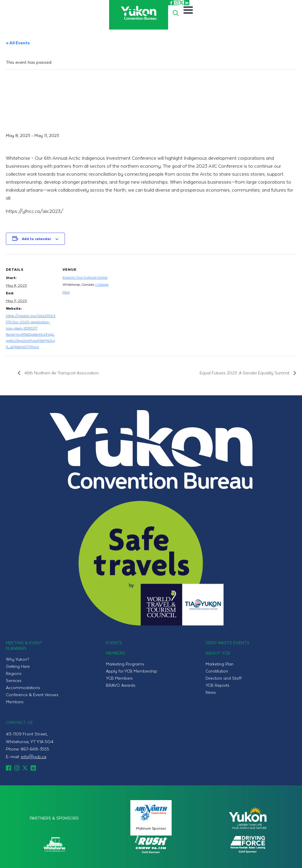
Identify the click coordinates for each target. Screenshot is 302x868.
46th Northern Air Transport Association (61, 373)
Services (14, 680)
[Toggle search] (176, 13)
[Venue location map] (150, 295)
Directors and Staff (224, 678)
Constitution (217, 671)
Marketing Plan (220, 664)
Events (114, 643)
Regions (14, 673)
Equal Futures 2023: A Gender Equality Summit (245, 373)
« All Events (18, 43)
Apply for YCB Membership (132, 671)
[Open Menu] (188, 10)
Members (15, 702)
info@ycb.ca (34, 756)
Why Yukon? (18, 659)
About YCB (218, 653)
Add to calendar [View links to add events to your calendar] (36, 239)
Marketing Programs (125, 664)
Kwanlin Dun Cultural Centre (85, 277)
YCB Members (119, 678)
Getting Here (18, 666)
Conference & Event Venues (32, 695)
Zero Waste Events (228, 643)
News (211, 692)
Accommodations (23, 687)
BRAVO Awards (121, 685)
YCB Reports (218, 685)
